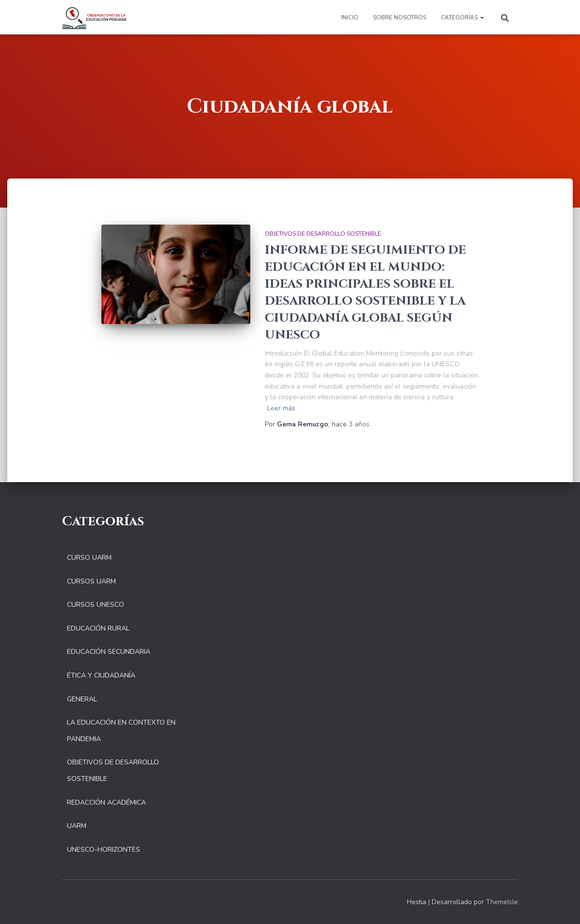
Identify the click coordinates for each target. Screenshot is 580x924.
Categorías (462, 17)
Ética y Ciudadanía (101, 675)
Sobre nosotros (400, 17)
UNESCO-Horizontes (104, 850)
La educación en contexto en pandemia (121, 731)
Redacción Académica (106, 802)
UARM (77, 826)
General (82, 699)
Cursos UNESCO (96, 605)
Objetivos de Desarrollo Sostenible (323, 234)
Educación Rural (98, 628)
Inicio (350, 17)
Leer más (281, 408)
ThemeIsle (502, 902)
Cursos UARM (91, 581)
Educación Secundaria (109, 652)
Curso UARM (89, 558)
